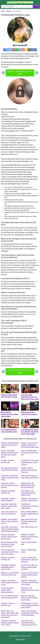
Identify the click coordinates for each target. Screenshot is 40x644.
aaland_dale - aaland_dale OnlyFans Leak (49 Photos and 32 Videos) (9, 506)
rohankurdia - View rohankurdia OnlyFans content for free (30, 590)
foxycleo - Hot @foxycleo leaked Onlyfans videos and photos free (29, 560)
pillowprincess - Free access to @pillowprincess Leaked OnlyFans (30, 462)
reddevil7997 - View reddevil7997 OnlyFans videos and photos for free (29, 623)
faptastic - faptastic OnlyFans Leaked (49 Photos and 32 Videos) (10, 445)
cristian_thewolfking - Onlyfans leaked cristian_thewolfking (8, 590)
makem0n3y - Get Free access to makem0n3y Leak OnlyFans (9, 485)
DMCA (23, 639)
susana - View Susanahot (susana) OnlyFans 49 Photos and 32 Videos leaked (30, 613)
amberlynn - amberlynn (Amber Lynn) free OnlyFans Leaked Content (29, 537)
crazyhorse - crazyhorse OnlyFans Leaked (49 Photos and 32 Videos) (10, 623)
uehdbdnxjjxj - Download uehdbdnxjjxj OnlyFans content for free (8, 567)
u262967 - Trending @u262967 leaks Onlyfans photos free (29, 470)
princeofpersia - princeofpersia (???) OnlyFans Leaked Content (30, 506)
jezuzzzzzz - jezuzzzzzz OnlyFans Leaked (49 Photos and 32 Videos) (30, 582)
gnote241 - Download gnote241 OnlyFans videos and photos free (9, 537)
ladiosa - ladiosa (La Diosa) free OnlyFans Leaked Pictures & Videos (9, 544)
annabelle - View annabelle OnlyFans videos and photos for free (10, 521)
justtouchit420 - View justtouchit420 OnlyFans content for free (28, 493)
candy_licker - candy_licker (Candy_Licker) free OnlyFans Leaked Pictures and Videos (10, 529)
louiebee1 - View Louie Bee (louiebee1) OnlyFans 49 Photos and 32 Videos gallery (30, 445)
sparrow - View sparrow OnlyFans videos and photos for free (10, 582)
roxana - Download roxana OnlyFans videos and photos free (30, 453)
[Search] (17, 6)
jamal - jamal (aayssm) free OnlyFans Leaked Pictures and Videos (29, 521)
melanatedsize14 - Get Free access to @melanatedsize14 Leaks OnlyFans (30, 605)
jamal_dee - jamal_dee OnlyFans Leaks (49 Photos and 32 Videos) (29, 598)
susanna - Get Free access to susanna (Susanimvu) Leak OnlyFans (30, 575)
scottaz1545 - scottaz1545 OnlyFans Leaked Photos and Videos (10, 478)
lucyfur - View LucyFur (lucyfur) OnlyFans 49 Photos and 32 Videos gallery (10, 552)
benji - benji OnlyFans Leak (29, 527)
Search (36, 6)
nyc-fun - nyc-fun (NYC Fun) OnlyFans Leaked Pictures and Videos (29, 567)
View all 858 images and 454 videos (20, 73)
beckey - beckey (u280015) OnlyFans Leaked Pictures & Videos (30, 514)
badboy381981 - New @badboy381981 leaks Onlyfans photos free (28, 485)
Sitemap (18, 639)
